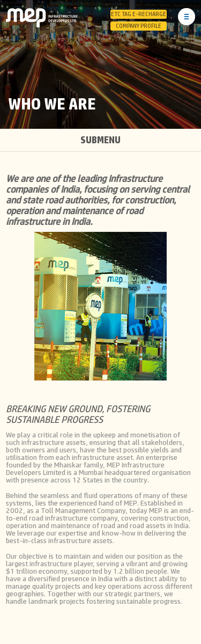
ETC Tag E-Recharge (139, 14)
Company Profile (139, 26)
